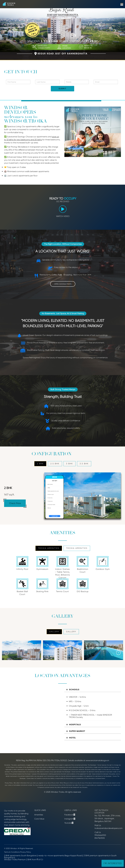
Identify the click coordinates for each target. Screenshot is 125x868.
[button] (9, 30)
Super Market (77, 731)
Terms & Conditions (12, 852)
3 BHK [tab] (70, 464)
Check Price (15, 503)
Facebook (69, 815)
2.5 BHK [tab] (55, 464)
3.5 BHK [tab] (84, 464)
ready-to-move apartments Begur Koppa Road (60, 856)
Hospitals (75, 725)
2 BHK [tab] (40, 464)
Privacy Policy (26, 852)
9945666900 (100, 835)
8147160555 (100, 838)
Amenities (39, 815)
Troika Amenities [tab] (49, 548)
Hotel (72, 738)
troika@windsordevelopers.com (109, 828)
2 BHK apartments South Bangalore (20, 856)
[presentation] (7, 653)
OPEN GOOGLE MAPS (63, 284)
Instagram (69, 819)
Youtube (68, 823)
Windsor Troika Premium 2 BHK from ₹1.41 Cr (24, 859)
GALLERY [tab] (54, 632)
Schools (74, 690)
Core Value (39, 819)
